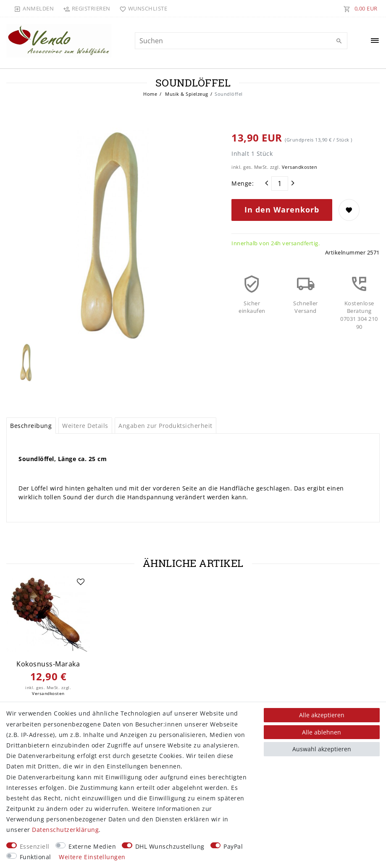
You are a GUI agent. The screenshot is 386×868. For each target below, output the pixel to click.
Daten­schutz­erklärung (65, 830)
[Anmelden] (34, 8)
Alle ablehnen (322, 732)
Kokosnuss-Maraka (48, 664)
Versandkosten (300, 167)
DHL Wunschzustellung (170, 846)
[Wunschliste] (142, 8)
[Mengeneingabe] (280, 184)
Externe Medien (92, 846)
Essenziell (35, 846)
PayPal (233, 846)
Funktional (35, 857)
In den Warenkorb (282, 210)
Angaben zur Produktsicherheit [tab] (165, 426)
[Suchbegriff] (241, 41)
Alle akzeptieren (322, 715)
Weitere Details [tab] (85, 426)
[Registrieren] (87, 8)
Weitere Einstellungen (92, 857)
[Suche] (339, 41)
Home (150, 94)
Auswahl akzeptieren (322, 749)
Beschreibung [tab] (31, 426)
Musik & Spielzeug (186, 94)
